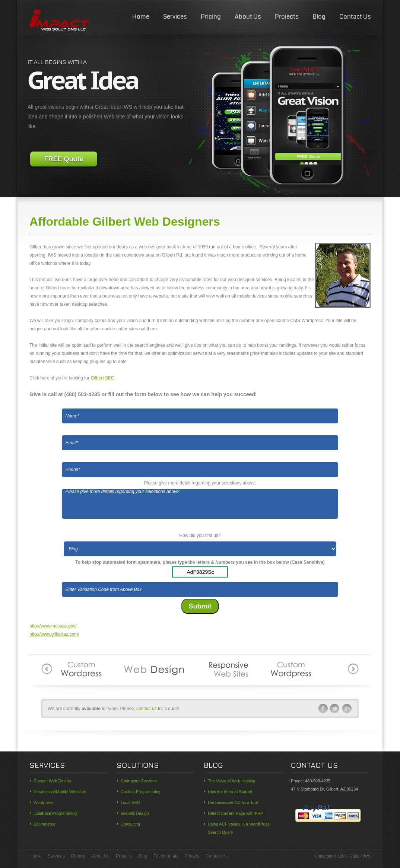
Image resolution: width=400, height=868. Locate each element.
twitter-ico (335, 709)
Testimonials (166, 856)
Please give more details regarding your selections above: (200, 504)
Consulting (130, 824)
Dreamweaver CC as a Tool (233, 802)
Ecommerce (45, 824)
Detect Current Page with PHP (236, 813)
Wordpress (43, 802)
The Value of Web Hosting (231, 781)
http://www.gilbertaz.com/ (54, 634)
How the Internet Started (230, 792)
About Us (248, 17)
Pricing (211, 17)
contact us (147, 709)
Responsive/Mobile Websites (60, 792)
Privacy (192, 856)
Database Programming (55, 813)
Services (175, 17)
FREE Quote (64, 159)
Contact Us (355, 17)
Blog (319, 17)
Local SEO (131, 802)
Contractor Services (139, 781)
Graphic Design (135, 813)
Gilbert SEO (102, 378)
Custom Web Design (52, 781)
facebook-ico (323, 709)
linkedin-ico (347, 709)
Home (141, 17)
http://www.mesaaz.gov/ (53, 626)
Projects (287, 17)
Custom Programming (141, 792)
